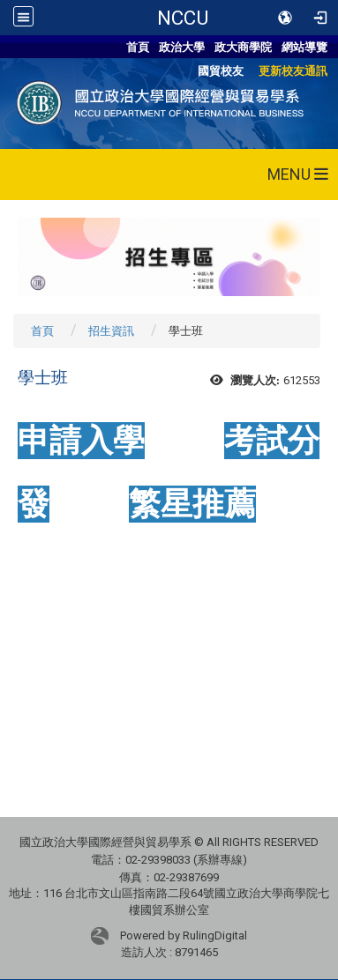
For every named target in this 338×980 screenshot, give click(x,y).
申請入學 (81, 441)
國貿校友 (221, 71)
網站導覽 (304, 47)
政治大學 (182, 47)
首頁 (138, 47)
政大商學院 (243, 47)
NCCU (183, 18)
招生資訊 (111, 331)
